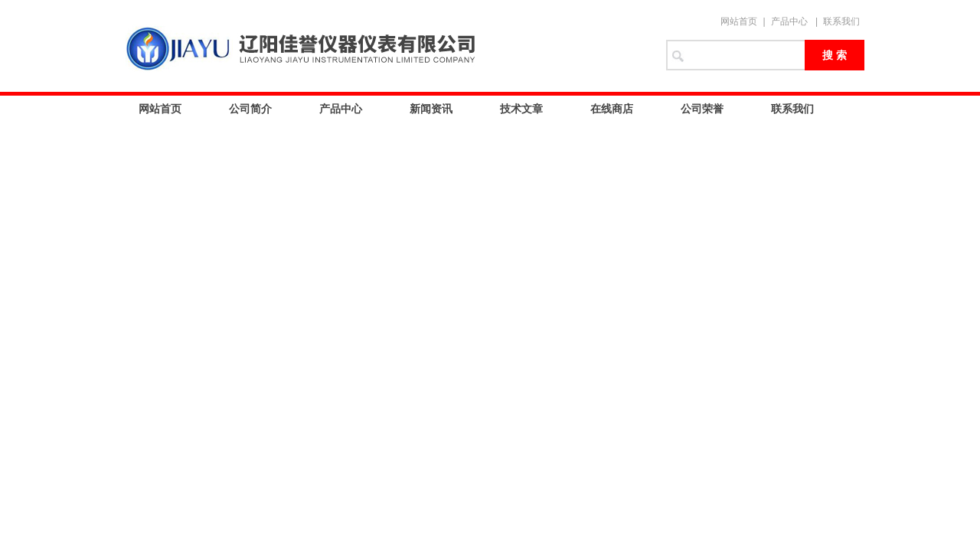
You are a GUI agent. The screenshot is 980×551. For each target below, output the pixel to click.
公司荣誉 (702, 109)
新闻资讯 (431, 109)
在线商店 (612, 109)
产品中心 (789, 21)
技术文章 (521, 109)
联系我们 (841, 21)
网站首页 (739, 21)
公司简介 (250, 109)
